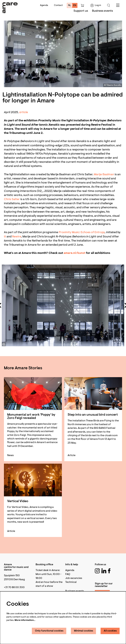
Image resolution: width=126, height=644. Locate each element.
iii (5, 237)
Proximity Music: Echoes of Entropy (82, 232)
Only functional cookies (49, 631)
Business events (75, 591)
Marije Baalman (104, 175)
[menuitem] (81, 11)
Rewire (17, 237)
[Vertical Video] (33, 480)
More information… (25, 620)
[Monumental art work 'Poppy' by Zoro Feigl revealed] (33, 394)
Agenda (44, 5)
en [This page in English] (75, 6)
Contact (58, 5)
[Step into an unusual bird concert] (93, 394)
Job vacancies (74, 578)
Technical (71, 582)
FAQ (68, 574)
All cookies (110, 631)
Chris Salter (12, 199)
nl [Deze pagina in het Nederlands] (70, 6)
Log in (96, 5)
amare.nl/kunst (75, 253)
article (24, 112)
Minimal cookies (84, 631)
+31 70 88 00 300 (14, 587)
